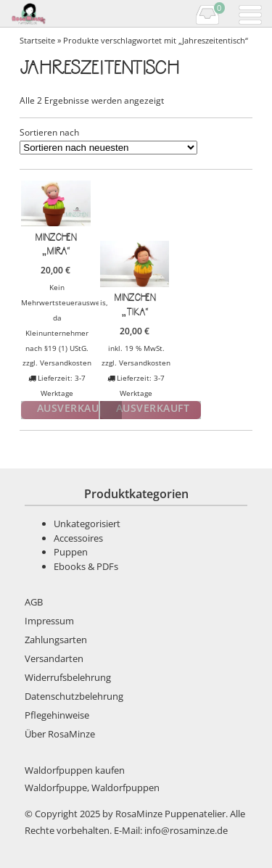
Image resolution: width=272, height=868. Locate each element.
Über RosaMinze (60, 734)
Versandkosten (66, 363)
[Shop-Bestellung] (108, 148)
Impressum (49, 621)
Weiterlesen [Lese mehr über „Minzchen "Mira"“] (71, 410)
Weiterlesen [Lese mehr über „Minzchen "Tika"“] (151, 410)
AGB (34, 602)
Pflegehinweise (57, 715)
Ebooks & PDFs (86, 566)
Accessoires (78, 538)
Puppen (71, 552)
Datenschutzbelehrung (74, 696)
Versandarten (54, 658)
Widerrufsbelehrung (68, 677)
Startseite (37, 40)
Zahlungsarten (56, 640)
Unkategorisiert (87, 524)
